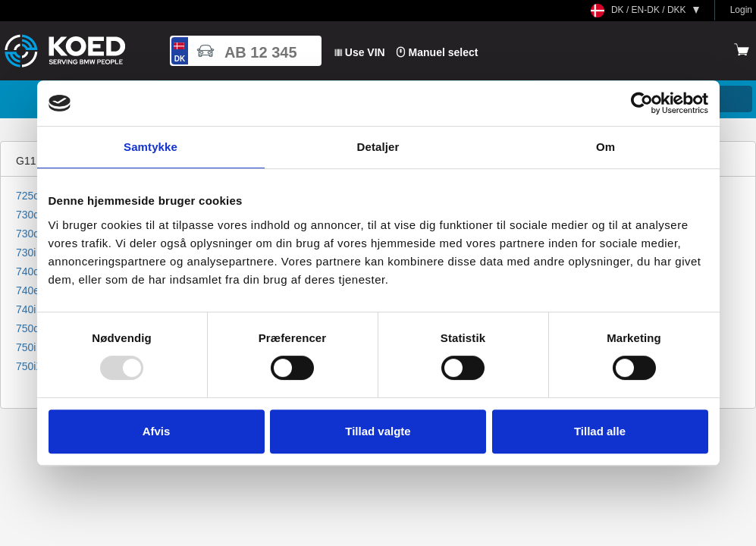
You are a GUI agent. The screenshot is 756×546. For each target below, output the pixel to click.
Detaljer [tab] (378, 147)
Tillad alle (600, 431)
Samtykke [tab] (151, 147)
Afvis (157, 431)
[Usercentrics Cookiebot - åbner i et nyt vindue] (642, 103)
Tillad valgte (378, 431)
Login (741, 10)
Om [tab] (605, 147)
